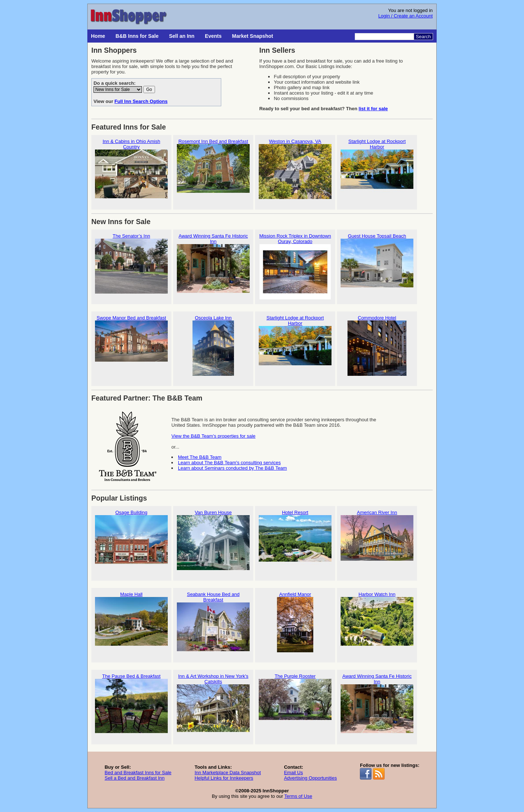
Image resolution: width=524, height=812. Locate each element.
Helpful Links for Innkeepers (224, 778)
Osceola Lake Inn (213, 345)
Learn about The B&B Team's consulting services (229, 463)
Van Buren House (213, 540)
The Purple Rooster (295, 704)
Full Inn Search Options (141, 101)
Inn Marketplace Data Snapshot (228, 773)
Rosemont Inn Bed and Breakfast (213, 169)
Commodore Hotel (377, 345)
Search (423, 37)
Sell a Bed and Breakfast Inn (134, 778)
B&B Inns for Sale (137, 36)
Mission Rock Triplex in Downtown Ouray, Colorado (295, 266)
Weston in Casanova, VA (295, 169)
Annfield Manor (295, 622)
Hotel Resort (295, 540)
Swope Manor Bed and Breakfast (131, 345)
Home (98, 36)
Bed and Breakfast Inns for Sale (138, 773)
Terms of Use (298, 796)
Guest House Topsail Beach (377, 264)
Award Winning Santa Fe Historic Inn (213, 266)
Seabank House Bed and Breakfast (213, 625)
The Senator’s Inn (131, 264)
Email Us (293, 773)
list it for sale (373, 109)
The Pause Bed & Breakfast (131, 704)
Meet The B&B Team (200, 457)
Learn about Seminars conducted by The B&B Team (232, 468)
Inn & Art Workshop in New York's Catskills (213, 706)
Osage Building (131, 540)
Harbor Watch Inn (377, 622)
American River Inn (377, 540)
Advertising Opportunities (310, 778)
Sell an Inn (182, 36)
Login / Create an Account (405, 16)
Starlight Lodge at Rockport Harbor (377, 172)
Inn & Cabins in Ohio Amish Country (131, 172)
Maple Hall (131, 622)
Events (213, 36)
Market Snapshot (253, 36)
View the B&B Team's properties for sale (213, 436)
